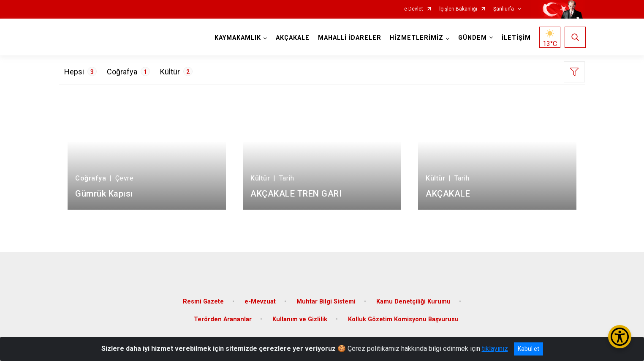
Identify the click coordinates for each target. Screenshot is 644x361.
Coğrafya (128, 71)
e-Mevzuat (260, 299)
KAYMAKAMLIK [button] (237, 38)
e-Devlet (414, 9)
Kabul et (529, 349)
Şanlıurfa (504, 9)
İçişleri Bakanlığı (458, 9)
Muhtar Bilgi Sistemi (326, 299)
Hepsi (80, 71)
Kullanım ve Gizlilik (300, 317)
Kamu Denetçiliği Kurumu (413, 299)
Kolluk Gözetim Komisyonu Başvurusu (403, 317)
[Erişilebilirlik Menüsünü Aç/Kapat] (620, 337)
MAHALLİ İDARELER (349, 38)
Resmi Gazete (203, 299)
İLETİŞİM (515, 38)
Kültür (176, 71)
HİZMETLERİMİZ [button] (416, 38)
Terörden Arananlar (223, 317)
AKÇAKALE (292, 38)
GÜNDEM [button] (472, 38)
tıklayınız (495, 349)
